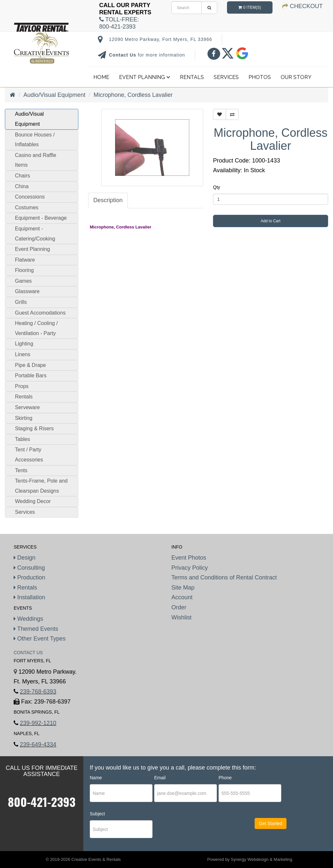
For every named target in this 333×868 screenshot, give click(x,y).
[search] (186, 8)
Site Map (183, 588)
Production (29, 577)
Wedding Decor (33, 501)
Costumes (27, 207)
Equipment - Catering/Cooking (35, 234)
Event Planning (145, 77)
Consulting (29, 568)
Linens (23, 354)
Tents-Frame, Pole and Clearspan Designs (41, 486)
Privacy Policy (190, 568)
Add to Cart (271, 221)
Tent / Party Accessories (29, 455)
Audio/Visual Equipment (54, 95)
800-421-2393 (42, 802)
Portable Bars (31, 376)
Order (179, 607)
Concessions (30, 197)
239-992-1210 (38, 723)
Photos (260, 77)
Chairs (22, 176)
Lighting (24, 344)
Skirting (24, 418)
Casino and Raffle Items (36, 160)
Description (108, 200)
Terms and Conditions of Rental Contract (224, 577)
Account (182, 597)
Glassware (27, 291)
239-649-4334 (38, 745)
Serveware (27, 407)
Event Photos (189, 558)
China (22, 186)
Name (96, 778)
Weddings (28, 619)
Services (226, 77)
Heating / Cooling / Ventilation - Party (36, 328)
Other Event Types (40, 639)
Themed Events (36, 629)
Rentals (192, 77)
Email (160, 778)
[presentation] (194, 829)
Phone (225, 778)
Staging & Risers (34, 428)
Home (101, 77)
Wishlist (181, 617)
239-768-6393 (38, 692)
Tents (21, 470)
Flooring (24, 270)
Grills (21, 302)
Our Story (296, 77)
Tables (22, 439)
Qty (217, 187)
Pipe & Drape (30, 365)
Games (23, 281)
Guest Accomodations (40, 313)
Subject (97, 814)
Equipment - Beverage (41, 218)
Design (25, 558)
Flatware (25, 260)
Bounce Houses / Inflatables (35, 140)
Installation (29, 597)
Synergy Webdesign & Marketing (262, 859)
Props (22, 386)
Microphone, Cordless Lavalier (133, 95)
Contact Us (123, 55)
